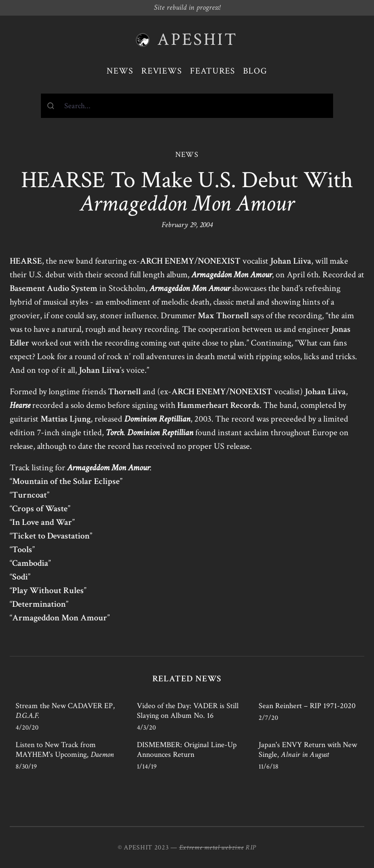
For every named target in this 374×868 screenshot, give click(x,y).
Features (213, 71)
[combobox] (187, 106)
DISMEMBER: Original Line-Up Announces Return (187, 750)
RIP (251, 848)
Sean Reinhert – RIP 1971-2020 (307, 706)
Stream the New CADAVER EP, (65, 711)
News (120, 71)
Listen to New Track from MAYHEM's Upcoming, (65, 750)
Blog (255, 71)
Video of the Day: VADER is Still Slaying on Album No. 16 (188, 711)
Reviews (162, 71)
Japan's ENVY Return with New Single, (308, 750)
